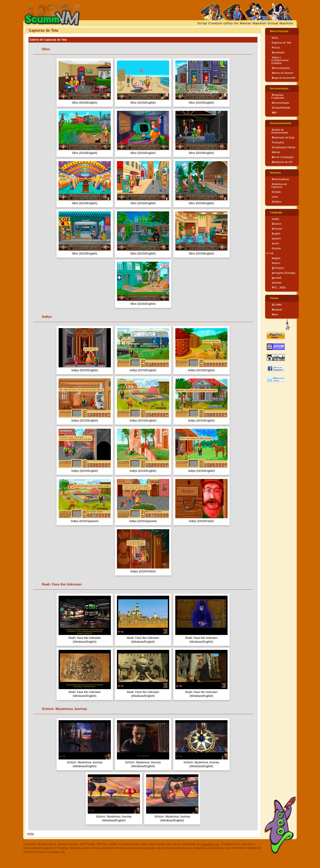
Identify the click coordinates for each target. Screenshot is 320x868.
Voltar (30, 834)
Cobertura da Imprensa (279, 186)
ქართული (278, 268)
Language (276, 212)
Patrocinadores (281, 179)
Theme (274, 298)
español (276, 239)
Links (275, 197)
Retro (275, 315)
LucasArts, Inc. (210, 844)
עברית (270, 253)
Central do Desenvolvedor (280, 131)
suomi (275, 243)
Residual (277, 310)
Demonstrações (281, 68)
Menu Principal (279, 31)
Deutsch (277, 224)
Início (275, 38)
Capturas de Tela (282, 43)
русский (277, 278)
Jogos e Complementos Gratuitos (280, 60)
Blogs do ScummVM (284, 78)
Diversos (275, 173)
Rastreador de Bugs (283, 138)
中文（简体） (280, 288)
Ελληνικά (277, 229)
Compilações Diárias (284, 147)
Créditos (277, 202)
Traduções (278, 142)
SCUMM (277, 305)
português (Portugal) (284, 273)
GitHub (276, 152)
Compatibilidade (281, 108)
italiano (276, 263)
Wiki (274, 113)
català (275, 219)
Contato (276, 192)
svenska (277, 283)
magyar (276, 258)
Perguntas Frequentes (278, 96)
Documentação (279, 89)
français (276, 248)
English (276, 234)
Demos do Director (283, 73)
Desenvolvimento (281, 123)
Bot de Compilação (283, 157)
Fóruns (276, 48)
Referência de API (282, 162)
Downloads (278, 53)
